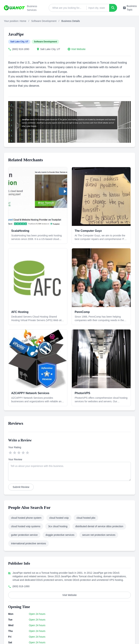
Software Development (44, 21)
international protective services (29, 543)
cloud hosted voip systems (26, 526)
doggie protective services (60, 535)
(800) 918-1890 (21, 49)
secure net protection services (99, 535)
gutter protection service (24, 535)
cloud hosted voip (59, 518)
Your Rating (15, 447)
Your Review (15, 459)
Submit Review (21, 487)
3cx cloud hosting (58, 526)
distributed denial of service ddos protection (99, 526)
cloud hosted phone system (26, 518)
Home (23, 21)
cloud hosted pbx (86, 518)
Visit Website (78, 49)
